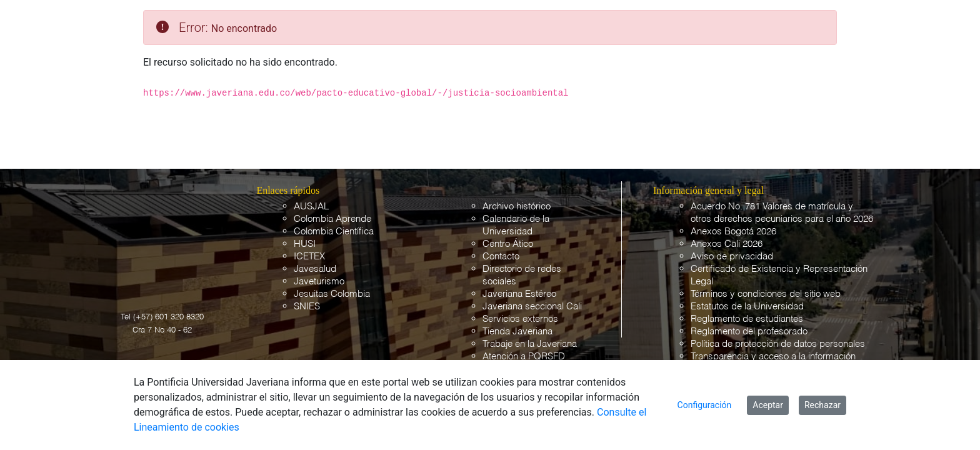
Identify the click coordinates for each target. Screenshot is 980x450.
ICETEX (309, 257)
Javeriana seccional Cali (532, 307)
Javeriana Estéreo (519, 294)
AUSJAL (311, 207)
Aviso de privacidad (732, 257)
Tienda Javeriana (517, 332)
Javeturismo (319, 282)
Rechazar (822, 405)
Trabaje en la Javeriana (530, 344)
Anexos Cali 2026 (727, 244)
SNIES (307, 307)
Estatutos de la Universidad (747, 307)
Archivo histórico (517, 207)
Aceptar (768, 405)
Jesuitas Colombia (332, 294)
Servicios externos (520, 319)
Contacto (501, 257)
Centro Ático (508, 244)
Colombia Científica (334, 232)
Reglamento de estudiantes (747, 319)
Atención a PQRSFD (524, 357)
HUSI (305, 244)
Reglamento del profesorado (749, 332)
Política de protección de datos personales (778, 344)
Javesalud (315, 269)
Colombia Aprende (332, 219)
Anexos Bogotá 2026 (733, 232)
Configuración (705, 405)
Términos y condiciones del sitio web (766, 294)
